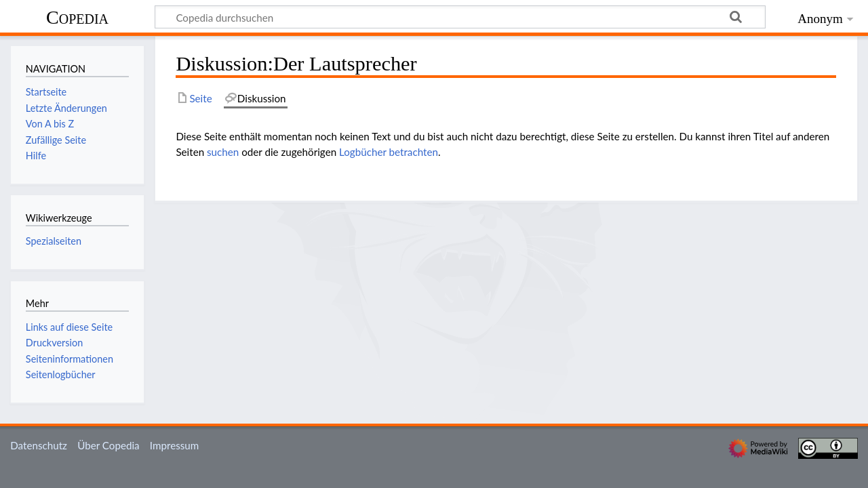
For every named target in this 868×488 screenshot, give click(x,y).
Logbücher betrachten (389, 152)
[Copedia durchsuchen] (460, 17)
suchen (223, 152)
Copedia (77, 17)
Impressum (175, 445)
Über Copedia (108, 445)
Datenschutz (39, 445)
